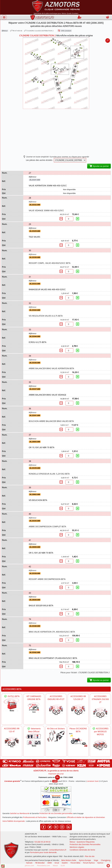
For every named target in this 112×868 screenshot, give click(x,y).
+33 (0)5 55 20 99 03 (42, 842)
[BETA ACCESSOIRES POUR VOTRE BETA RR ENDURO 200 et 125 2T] (78, 710)
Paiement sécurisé (56, 774)
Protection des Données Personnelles (85, 844)
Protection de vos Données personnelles (56, 813)
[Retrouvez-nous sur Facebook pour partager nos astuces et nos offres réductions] (44, 827)
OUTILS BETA (12, 696)
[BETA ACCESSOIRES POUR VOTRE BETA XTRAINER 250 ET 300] (100, 713)
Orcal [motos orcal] (57, 863)
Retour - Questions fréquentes (82, 842)
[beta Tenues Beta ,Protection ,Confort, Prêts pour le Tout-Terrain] (34, 740)
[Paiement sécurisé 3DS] (56, 799)
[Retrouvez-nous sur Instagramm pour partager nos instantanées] (62, 827)
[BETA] (100, 745)
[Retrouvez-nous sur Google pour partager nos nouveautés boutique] (56, 827)
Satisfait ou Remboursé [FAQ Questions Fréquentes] (20, 813)
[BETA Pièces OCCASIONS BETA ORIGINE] (78, 740)
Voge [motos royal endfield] (96, 860)
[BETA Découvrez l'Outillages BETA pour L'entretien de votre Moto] (12, 705)
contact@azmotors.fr (58, 850)
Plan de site (90, 856)
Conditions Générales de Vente (82, 850)
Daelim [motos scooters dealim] (65, 863)
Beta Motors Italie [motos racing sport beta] (69, 860)
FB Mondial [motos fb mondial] (40, 863)
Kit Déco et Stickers (56, 729)
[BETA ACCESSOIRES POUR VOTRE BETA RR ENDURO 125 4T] (12, 742)
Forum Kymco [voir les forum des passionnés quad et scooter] (89, 863)
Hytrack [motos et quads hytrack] (29, 863)
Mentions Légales (77, 847)
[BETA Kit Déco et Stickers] (56, 736)
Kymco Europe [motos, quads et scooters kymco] (85, 860)
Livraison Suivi (93, 781)
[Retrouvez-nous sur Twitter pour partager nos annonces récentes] (50, 827)
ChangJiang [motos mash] (106, 860)
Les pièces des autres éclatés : (40, 160)
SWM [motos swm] (50, 863)
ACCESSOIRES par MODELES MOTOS (100, 731)
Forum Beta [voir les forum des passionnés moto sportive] (75, 863)
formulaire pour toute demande (43, 852)
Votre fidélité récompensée (14, 821)
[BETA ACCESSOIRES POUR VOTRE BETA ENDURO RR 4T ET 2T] (56, 710)
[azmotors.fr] (42, 17)
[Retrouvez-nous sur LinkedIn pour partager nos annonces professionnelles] (68, 827)
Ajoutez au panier (99, 166)
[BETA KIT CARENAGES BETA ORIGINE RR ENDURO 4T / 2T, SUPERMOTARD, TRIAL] (34, 708)
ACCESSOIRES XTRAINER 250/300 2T (100, 699)
